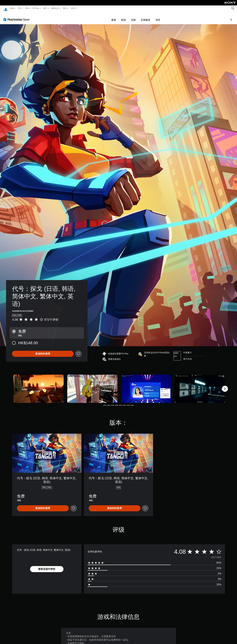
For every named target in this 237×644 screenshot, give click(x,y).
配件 (45, 8)
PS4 (27, 8)
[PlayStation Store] (17, 16)
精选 (106, 17)
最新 (96, 17)
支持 (73, 8)
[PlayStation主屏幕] (6, 8)
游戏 (12, 8)
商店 (65, 8)
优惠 (116, 17)
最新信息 (55, 8)
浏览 (140, 17)
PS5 (19, 8)
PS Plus (36, 8)
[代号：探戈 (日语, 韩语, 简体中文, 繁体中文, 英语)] (39, 386)
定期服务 (128, 17)
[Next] (225, 386)
